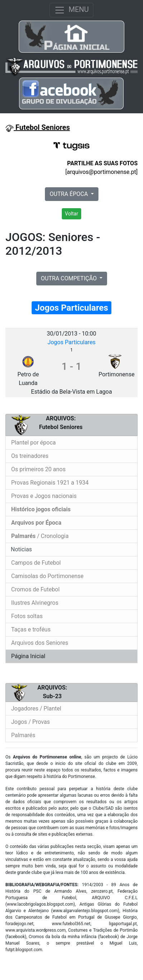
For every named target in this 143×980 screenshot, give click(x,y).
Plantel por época (33, 443)
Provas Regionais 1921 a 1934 (50, 483)
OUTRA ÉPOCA (69, 194)
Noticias (21, 549)
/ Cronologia (40, 536)
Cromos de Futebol (35, 589)
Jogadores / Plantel (36, 708)
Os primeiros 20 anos (38, 469)
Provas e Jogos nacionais (44, 496)
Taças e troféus (31, 629)
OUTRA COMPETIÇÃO (70, 278)
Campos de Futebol (36, 563)
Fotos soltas (27, 616)
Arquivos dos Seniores (40, 643)
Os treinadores (30, 456)
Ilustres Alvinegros (35, 603)
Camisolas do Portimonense (47, 576)
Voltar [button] (72, 214)
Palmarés (23, 735)
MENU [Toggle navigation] (71, 10)
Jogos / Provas (31, 722)
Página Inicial (28, 656)
